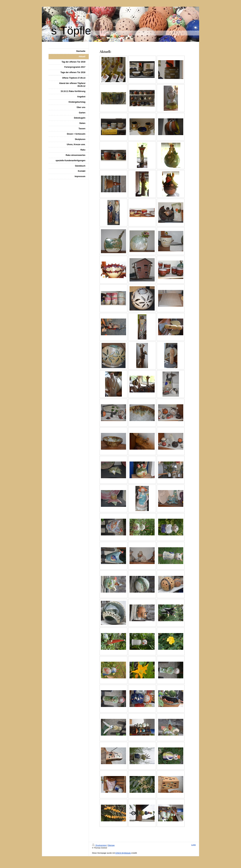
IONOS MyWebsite (123, 853)
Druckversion (99, 845)
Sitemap (111, 845)
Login (194, 845)
